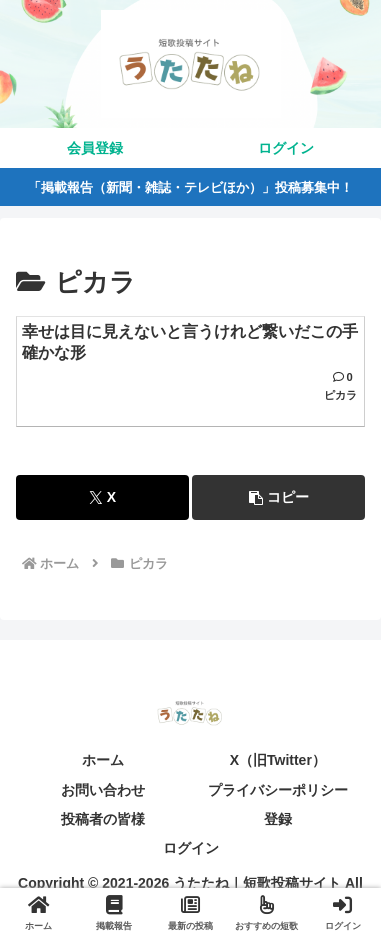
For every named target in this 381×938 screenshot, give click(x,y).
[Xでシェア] (102, 497)
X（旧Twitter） (278, 760)
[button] (278, 497)
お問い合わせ (103, 790)
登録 (278, 819)
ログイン (191, 848)
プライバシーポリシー (278, 790)
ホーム (103, 760)
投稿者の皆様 (103, 819)
